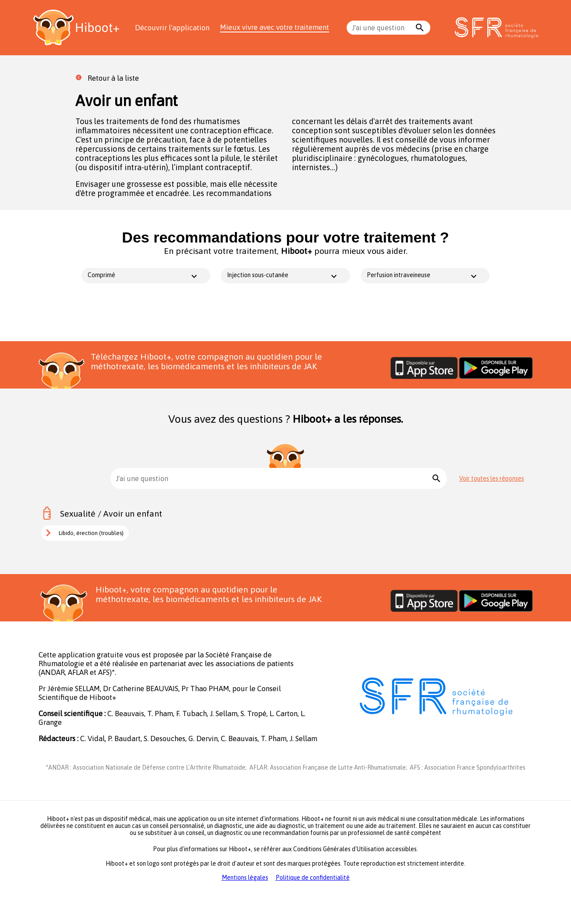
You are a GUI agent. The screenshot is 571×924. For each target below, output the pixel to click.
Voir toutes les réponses (492, 478)
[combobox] (383, 28)
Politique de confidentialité (313, 878)
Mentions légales (245, 878)
